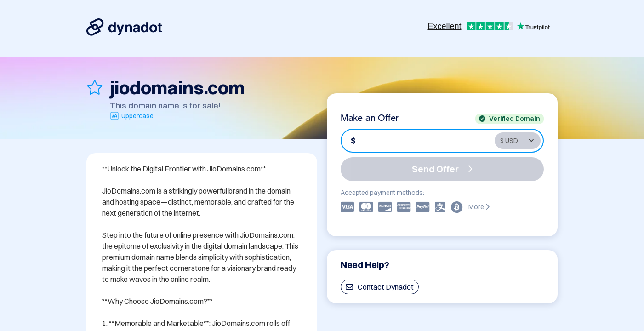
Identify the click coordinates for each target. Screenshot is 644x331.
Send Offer (442, 169)
